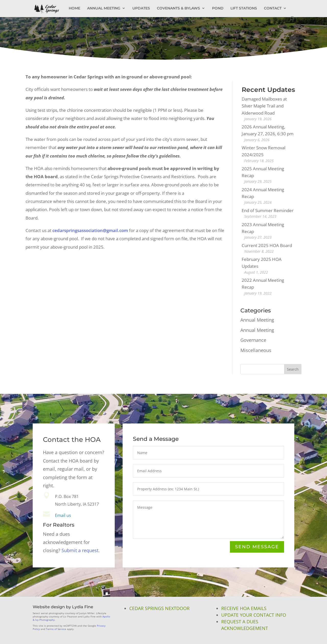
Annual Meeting (257, 320)
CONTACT (273, 8)
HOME (74, 8)
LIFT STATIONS (244, 8)
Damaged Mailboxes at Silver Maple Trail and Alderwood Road (264, 106)
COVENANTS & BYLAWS (178, 8)
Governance (253, 340)
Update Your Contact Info (254, 615)
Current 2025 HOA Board (267, 245)
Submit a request (80, 550)
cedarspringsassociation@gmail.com (90, 230)
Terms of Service (56, 629)
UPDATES (141, 8)
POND (218, 8)
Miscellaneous (256, 350)
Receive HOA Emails (244, 608)
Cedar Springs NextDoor (159, 608)
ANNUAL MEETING (104, 8)
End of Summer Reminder (268, 210)
